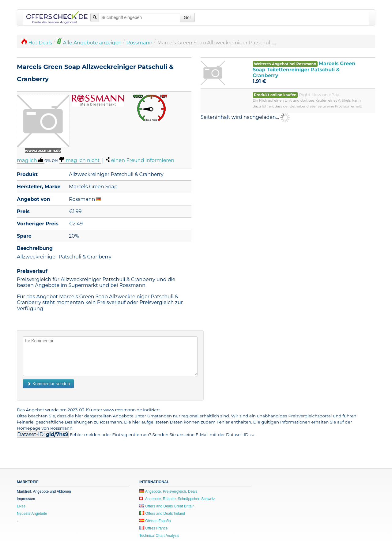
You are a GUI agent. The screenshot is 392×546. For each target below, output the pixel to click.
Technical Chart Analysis (159, 536)
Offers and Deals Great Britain (167, 506)
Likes (21, 506)
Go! (187, 17)
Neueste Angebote (32, 514)
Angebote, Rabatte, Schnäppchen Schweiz (177, 499)
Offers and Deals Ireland (162, 514)
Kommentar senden (48, 384)
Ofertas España (155, 521)
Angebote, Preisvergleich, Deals (168, 491)
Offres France (153, 528)
